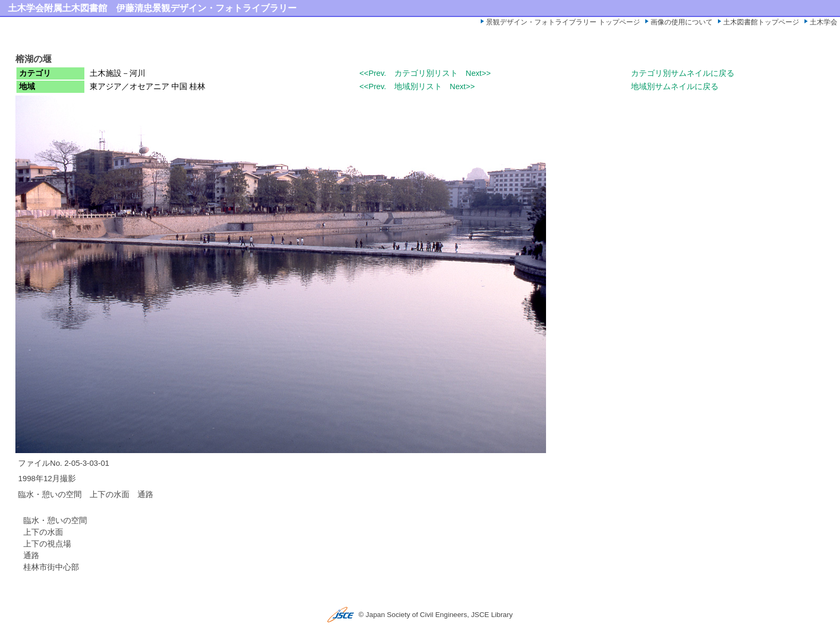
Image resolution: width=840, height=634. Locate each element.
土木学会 (824, 22)
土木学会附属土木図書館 (58, 8)
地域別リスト (418, 86)
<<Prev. (373, 73)
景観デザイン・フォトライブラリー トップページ (563, 22)
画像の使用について (682, 22)
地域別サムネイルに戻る (675, 86)
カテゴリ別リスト (426, 73)
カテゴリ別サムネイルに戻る (683, 73)
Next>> (478, 73)
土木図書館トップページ (761, 22)
